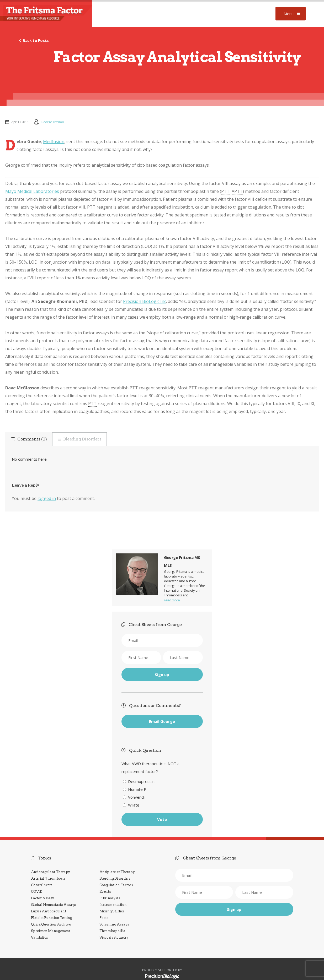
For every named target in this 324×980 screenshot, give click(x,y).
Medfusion (54, 141)
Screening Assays (114, 924)
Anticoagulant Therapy (51, 872)
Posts (104, 918)
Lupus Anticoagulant (49, 911)
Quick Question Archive (51, 924)
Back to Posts (36, 40)
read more (172, 600)
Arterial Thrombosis (48, 878)
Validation (40, 937)
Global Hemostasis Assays (54, 905)
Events (105, 892)
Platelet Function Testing (52, 918)
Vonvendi (136, 797)
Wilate (134, 805)
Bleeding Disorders (82, 439)
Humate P (137, 789)
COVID (37, 892)
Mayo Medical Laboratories (32, 191)
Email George (162, 721)
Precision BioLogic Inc (145, 301)
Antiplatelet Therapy (117, 872)
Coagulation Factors (116, 885)
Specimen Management (51, 931)
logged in (47, 498)
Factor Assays (43, 898)
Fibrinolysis (110, 898)
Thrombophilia (112, 931)
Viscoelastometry (114, 937)
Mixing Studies (112, 911)
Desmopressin (141, 781)
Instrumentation (113, 905)
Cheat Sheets (42, 885)
